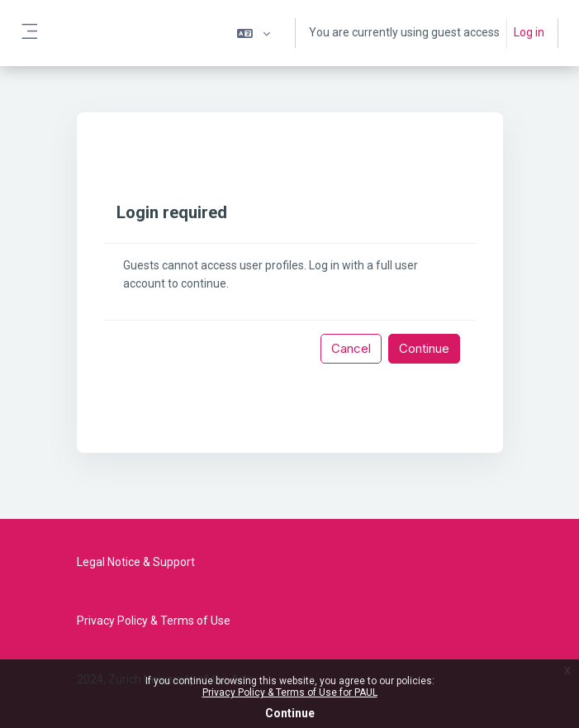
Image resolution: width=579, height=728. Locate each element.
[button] (254, 33)
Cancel (351, 348)
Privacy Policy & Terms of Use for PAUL (290, 692)
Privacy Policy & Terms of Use (154, 621)
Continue (290, 713)
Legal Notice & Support (136, 562)
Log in (529, 32)
